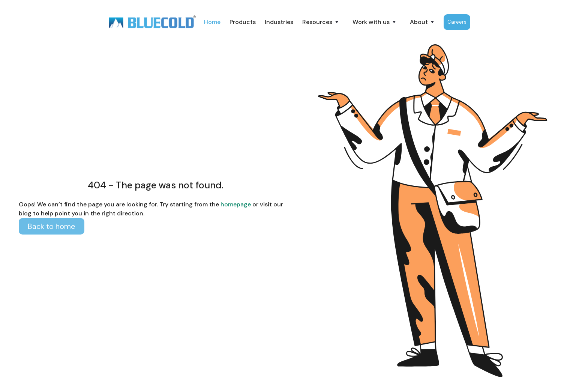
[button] (321, 22)
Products (243, 22)
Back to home (52, 226)
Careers (457, 22)
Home (212, 22)
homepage (235, 204)
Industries (279, 22)
